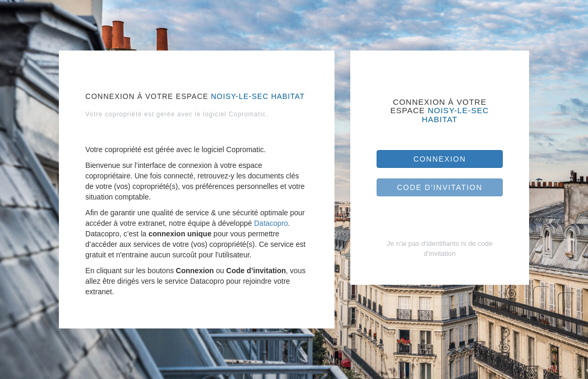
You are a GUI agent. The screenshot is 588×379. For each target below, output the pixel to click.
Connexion (440, 159)
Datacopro (271, 223)
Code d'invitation (440, 187)
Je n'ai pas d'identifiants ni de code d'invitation (440, 248)
